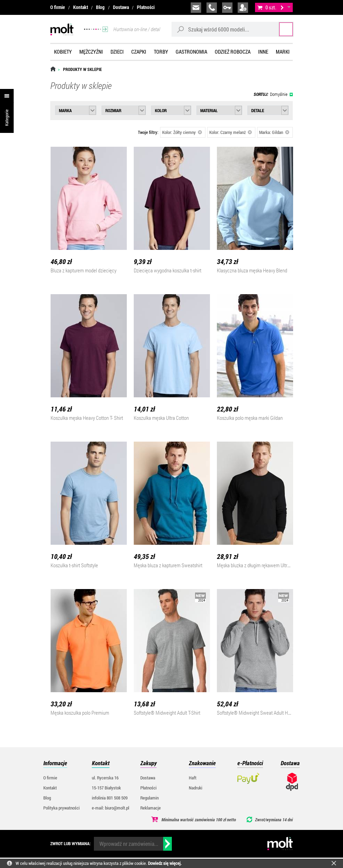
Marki (283, 52)
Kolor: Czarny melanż (231, 132)
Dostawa (121, 7)
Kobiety (63, 52)
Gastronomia (191, 52)
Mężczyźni (91, 52)
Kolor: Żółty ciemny (182, 132)
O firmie (58, 7)
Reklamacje (151, 808)
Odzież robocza (233, 52)
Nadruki (196, 788)
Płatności (146, 7)
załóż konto (243, 8)
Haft (193, 778)
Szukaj (280, 29)
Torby (161, 52)
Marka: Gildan (274, 132)
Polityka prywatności (61, 808)
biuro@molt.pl (196, 8)
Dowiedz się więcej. (165, 863)
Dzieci (117, 52)
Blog (100, 7)
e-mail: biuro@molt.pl (111, 808)
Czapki (139, 52)
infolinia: (212, 8)
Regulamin (149, 798)
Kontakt (81, 7)
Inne (263, 52)
